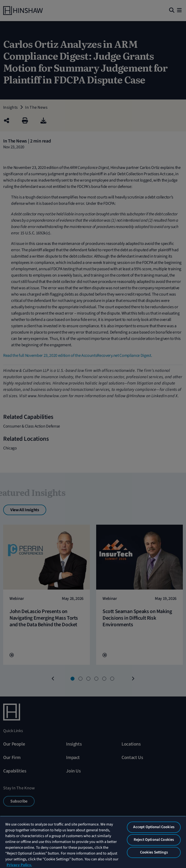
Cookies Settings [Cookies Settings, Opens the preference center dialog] (154, 852)
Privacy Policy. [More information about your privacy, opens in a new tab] (19, 865)
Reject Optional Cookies (154, 840)
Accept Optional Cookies (154, 827)
